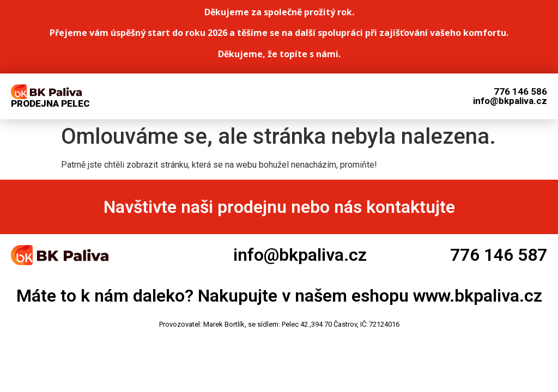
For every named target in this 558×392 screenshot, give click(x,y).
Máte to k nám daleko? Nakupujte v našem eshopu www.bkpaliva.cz (279, 296)
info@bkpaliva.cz (300, 255)
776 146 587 (499, 255)
